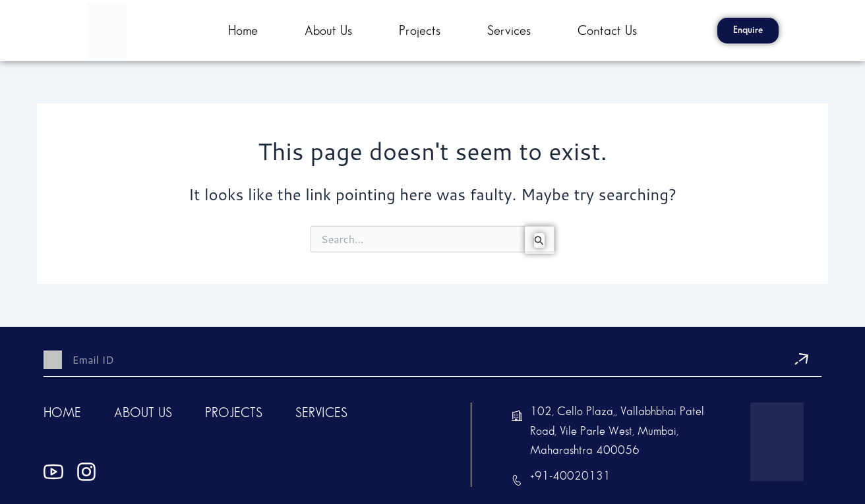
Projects (420, 31)
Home (243, 31)
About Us (328, 31)
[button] (748, 31)
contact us (607, 31)
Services (509, 31)
